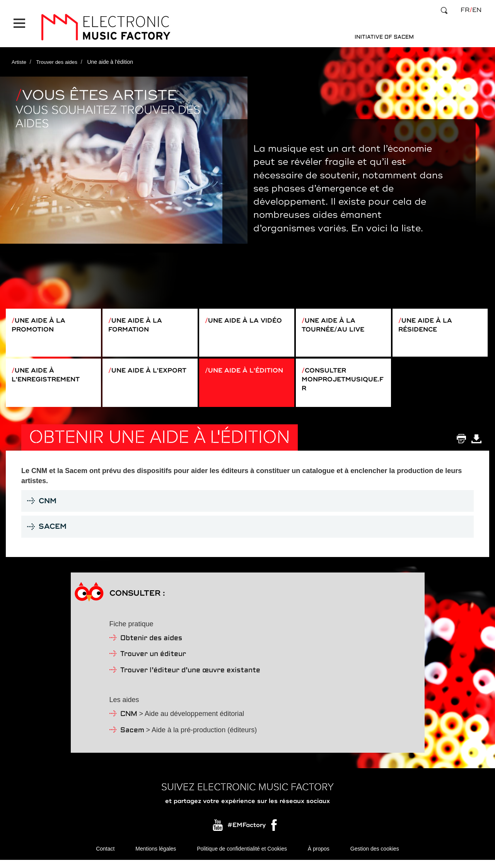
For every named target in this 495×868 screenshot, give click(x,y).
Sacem (132, 737)
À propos (319, 856)
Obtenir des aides (151, 645)
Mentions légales (156, 856)
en (477, 10)
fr (465, 10)
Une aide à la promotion (41, 320)
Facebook (275, 834)
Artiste (19, 55)
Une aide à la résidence (428, 320)
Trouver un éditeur (153, 661)
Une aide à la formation (138, 320)
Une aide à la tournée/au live (337, 320)
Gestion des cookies (375, 856)
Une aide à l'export (132, 376)
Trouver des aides (58, 55)
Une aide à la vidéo (235, 320)
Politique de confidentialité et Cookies (242, 856)
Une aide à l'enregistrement (50, 376)
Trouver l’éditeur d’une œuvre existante (190, 677)
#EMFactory (247, 832)
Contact (105, 856)
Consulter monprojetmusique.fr (341, 380)
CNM (129, 721)
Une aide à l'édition (229, 376)
